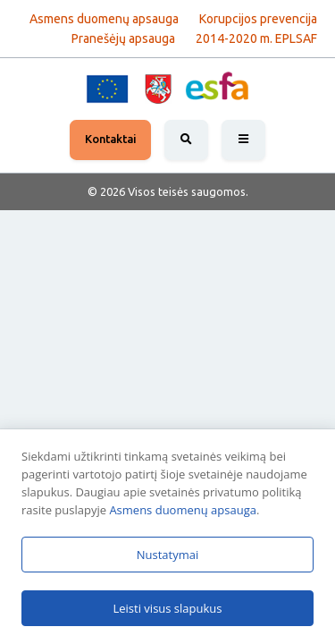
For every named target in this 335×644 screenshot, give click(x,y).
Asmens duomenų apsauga (183, 510)
